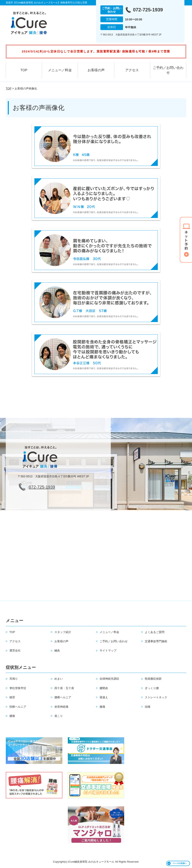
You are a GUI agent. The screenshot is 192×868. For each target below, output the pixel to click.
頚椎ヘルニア (18, 707)
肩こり (59, 716)
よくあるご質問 (155, 632)
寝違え (104, 697)
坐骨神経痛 (61, 707)
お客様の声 (96, 70)
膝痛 (102, 707)
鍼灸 (57, 650)
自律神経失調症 (109, 679)
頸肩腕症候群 (153, 679)
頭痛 (148, 707)
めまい (59, 679)
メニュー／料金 (60, 70)
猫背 (12, 697)
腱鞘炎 (104, 688)
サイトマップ (108, 650)
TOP (24, 70)
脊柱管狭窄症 (18, 688)
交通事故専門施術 (156, 641)
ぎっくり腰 (152, 688)
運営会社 (15, 650)
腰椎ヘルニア (63, 697)
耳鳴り (14, 679)
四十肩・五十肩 (64, 688)
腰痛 (12, 716)
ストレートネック (156, 697)
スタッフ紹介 (63, 632)
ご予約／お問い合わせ (168, 70)
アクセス (132, 70)
